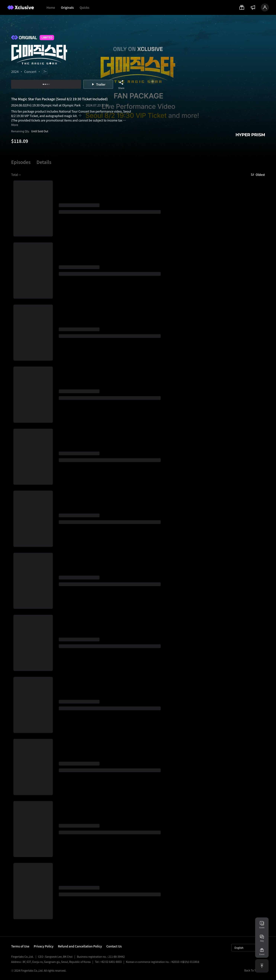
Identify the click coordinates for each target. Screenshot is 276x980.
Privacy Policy (44, 946)
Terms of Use (20, 946)
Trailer (98, 84)
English (248, 948)
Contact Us (114, 946)
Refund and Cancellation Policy (80, 946)
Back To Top (255, 970)
